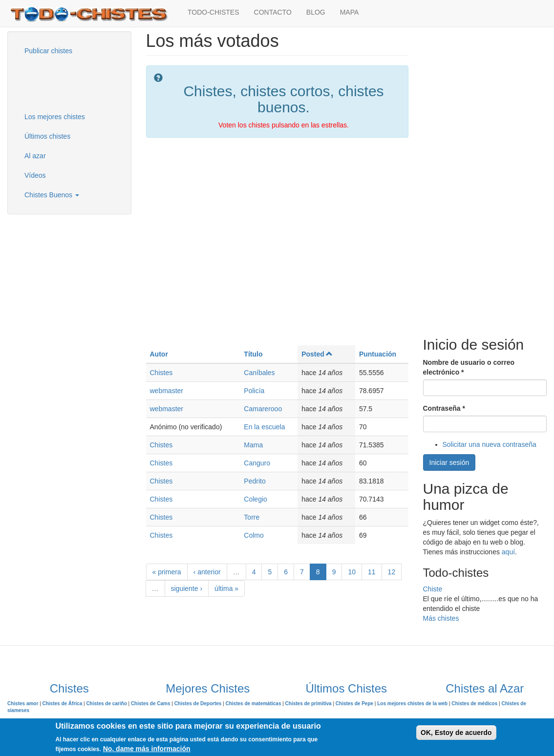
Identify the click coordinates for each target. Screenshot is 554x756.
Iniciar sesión (449, 462)
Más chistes (441, 618)
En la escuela (264, 427)
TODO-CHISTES (213, 12)
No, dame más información (147, 749)
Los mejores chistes (55, 117)
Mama (253, 445)
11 (372, 572)
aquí (508, 552)
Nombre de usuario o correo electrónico (469, 367)
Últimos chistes (47, 136)
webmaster (167, 391)
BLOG (316, 12)
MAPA (350, 12)
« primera (167, 572)
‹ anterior (207, 572)
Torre (252, 517)
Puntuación (378, 354)
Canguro (257, 463)
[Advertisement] (66, 83)
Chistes (161, 373)
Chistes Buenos (52, 195)
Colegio (255, 499)
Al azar (35, 156)
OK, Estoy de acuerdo (456, 733)
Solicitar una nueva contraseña (490, 444)
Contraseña (444, 408)
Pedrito (255, 481)
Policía (254, 391)
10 (352, 572)
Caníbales (259, 373)
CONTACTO (273, 12)
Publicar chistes (48, 51)
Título (253, 354)
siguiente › (187, 588)
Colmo (254, 535)
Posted (317, 354)
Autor (159, 354)
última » (226, 588)
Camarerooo (263, 409)
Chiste (433, 589)
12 (392, 572)
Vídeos (35, 175)
